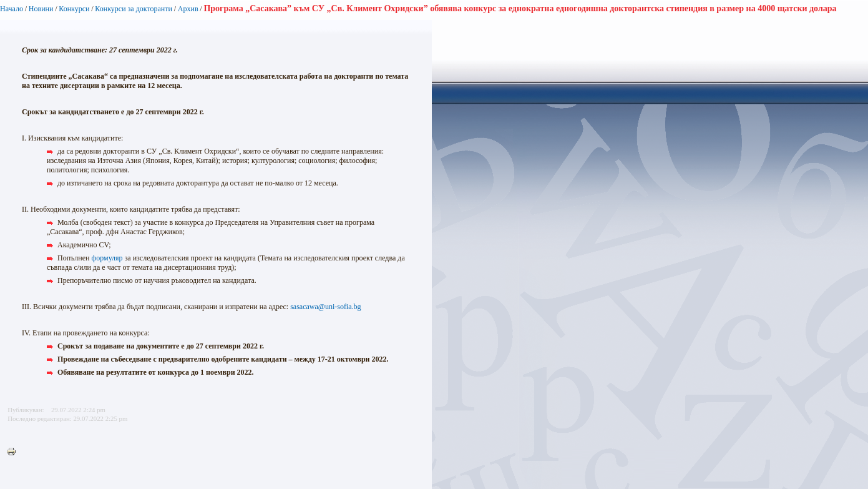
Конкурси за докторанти (134, 9)
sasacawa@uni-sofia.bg (325, 307)
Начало (12, 9)
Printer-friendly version (14, 452)
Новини (41, 9)
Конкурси (74, 9)
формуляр (107, 258)
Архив (188, 9)
